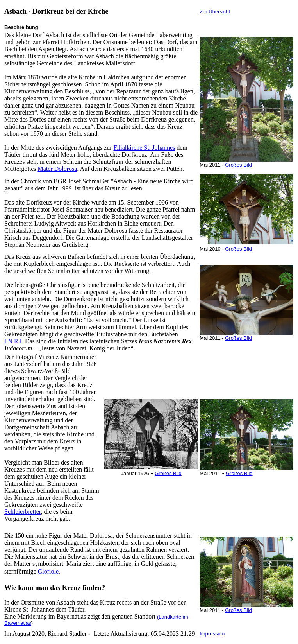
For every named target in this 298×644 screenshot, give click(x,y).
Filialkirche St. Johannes (144, 148)
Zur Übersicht (215, 12)
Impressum (212, 634)
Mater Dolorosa (57, 169)
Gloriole (48, 571)
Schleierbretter (23, 512)
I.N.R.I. (14, 341)
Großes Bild (168, 473)
